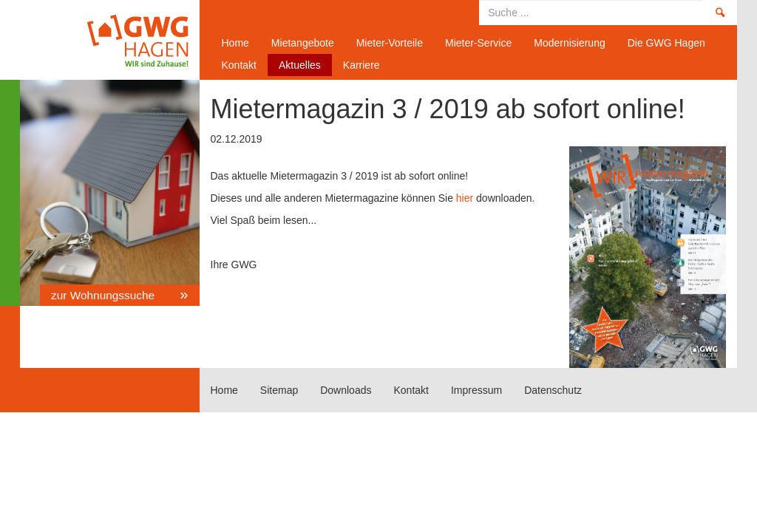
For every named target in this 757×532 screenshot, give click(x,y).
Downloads (346, 390)
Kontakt (239, 65)
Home (104, 40)
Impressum (476, 390)
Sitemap (279, 390)
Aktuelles (300, 65)
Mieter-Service (478, 43)
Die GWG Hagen (666, 43)
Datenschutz (553, 390)
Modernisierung (570, 43)
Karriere (361, 65)
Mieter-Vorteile (390, 43)
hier (465, 198)
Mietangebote (303, 43)
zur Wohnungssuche (104, 295)
